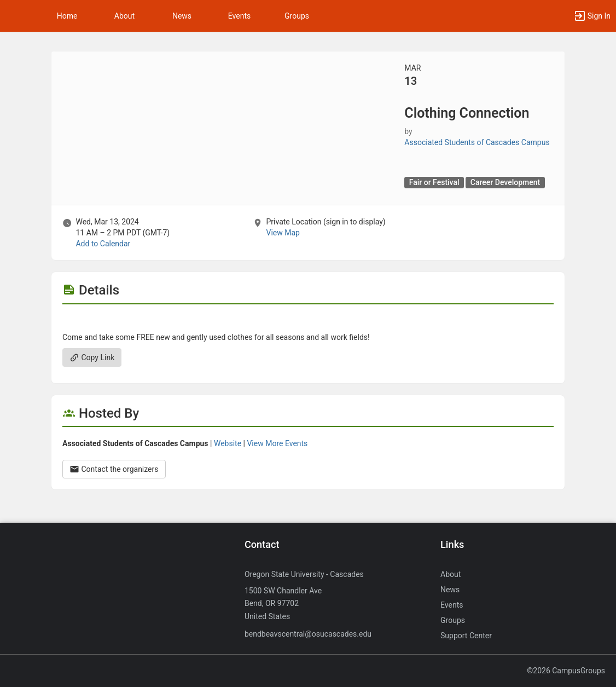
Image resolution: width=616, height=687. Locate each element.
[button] (14, 16)
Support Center (466, 636)
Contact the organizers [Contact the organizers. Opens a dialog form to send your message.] (114, 469)
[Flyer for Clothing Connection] (308, 321)
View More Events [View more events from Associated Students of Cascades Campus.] (277, 443)
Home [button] (67, 16)
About (124, 16)
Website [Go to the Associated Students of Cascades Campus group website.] (228, 443)
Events (239, 16)
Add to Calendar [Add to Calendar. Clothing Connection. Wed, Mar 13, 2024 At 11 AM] (103, 244)
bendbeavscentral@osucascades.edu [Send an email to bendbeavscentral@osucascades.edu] (308, 634)
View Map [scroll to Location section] (283, 233)
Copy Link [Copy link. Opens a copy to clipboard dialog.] (92, 357)
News (182, 16)
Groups (297, 16)
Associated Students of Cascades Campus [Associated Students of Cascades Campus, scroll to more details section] (477, 142)
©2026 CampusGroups (566, 671)
